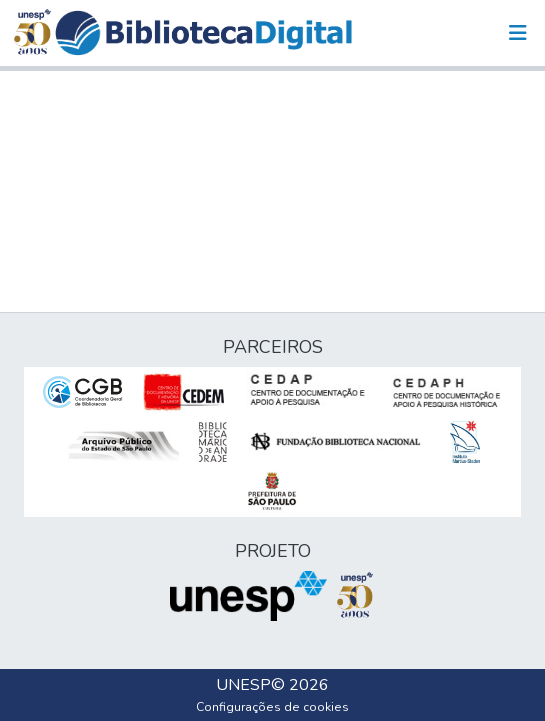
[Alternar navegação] (518, 33)
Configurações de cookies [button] (272, 707)
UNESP (243, 685)
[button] (203, 33)
